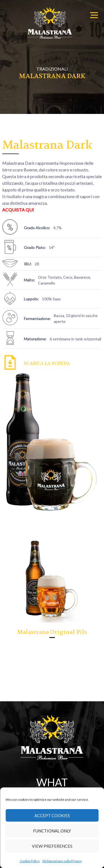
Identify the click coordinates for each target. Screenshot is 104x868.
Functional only (52, 831)
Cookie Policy (30, 861)
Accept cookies (52, 815)
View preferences (52, 846)
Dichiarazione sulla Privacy (62, 861)
